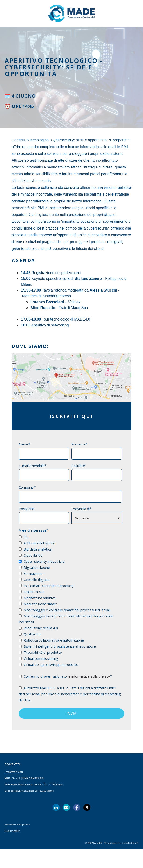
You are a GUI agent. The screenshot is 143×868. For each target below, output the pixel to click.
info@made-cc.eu (14, 772)
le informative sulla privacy (89, 676)
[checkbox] (70, 601)
